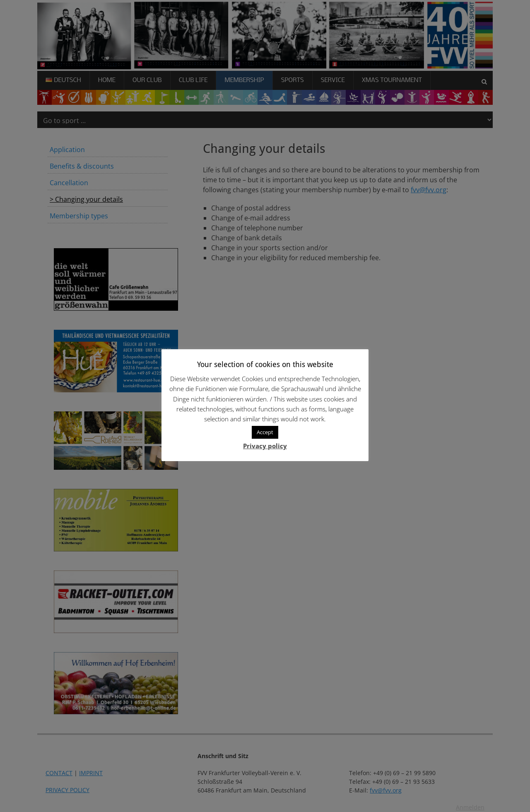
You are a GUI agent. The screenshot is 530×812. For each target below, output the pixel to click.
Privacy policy (265, 446)
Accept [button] (265, 432)
